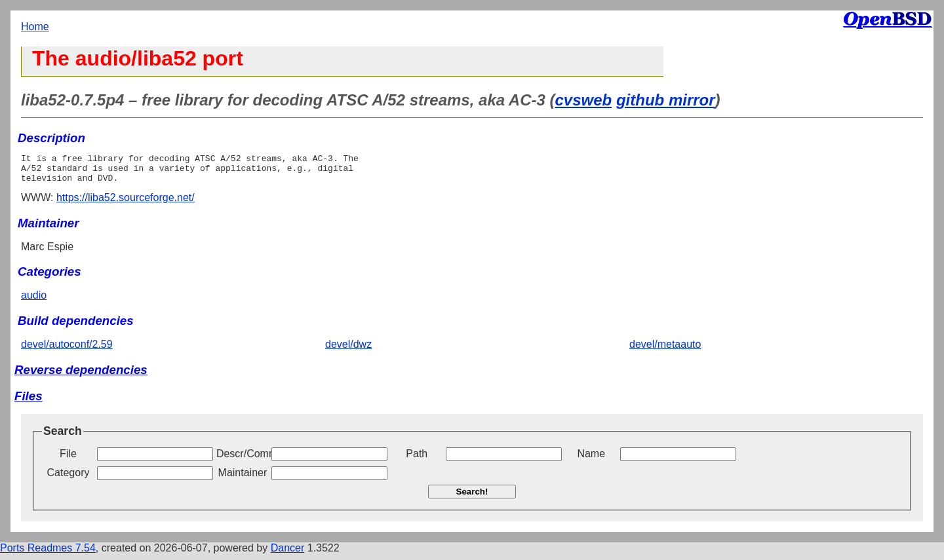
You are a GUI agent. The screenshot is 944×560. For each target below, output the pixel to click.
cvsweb (584, 100)
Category (69, 478)
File (68, 459)
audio (34, 301)
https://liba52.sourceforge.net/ (126, 203)
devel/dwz (348, 350)
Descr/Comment (243, 459)
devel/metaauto (665, 350)
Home (35, 27)
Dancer (288, 554)
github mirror (666, 100)
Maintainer (243, 478)
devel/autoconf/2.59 (67, 350)
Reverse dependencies (81, 376)
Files (29, 402)
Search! (472, 497)
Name (591, 459)
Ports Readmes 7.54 (48, 554)
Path (417, 459)
